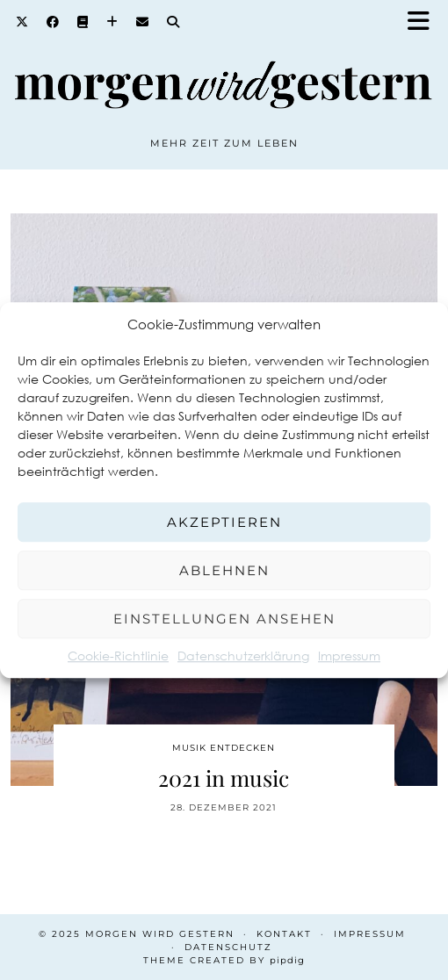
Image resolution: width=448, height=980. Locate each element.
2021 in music (224, 778)
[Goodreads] (83, 22)
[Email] (143, 22)
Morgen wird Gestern (160, 934)
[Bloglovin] (112, 22)
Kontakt (284, 934)
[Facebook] (53, 22)
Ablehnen (224, 570)
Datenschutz (228, 947)
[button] (424, 22)
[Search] (173, 22)
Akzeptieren (224, 522)
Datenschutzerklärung (243, 656)
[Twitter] (22, 22)
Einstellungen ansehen (224, 619)
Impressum (349, 656)
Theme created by (224, 960)
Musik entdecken (224, 748)
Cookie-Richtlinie (118, 656)
